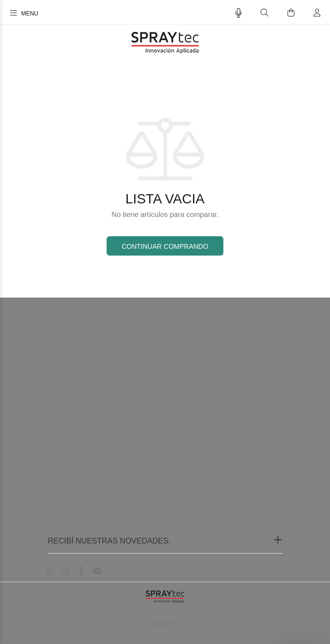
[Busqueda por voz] (239, 13)
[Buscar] (264, 13)
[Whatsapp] (50, 571)
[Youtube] (97, 571)
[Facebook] (81, 571)
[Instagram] (66, 571)
